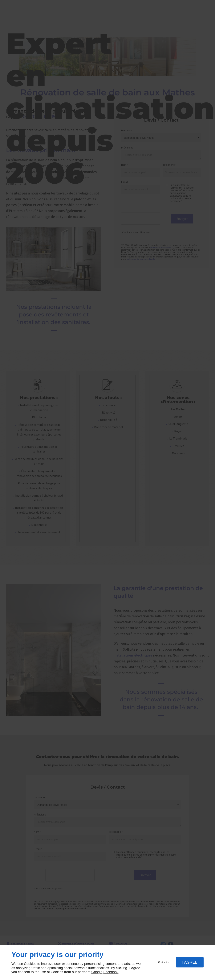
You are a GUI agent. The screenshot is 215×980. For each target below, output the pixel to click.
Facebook (111, 972)
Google (97, 972)
